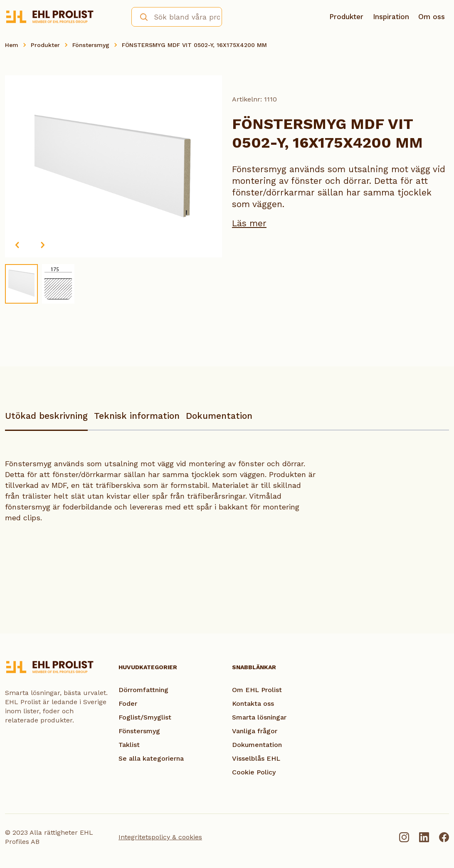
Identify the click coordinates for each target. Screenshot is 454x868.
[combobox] (177, 17)
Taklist (129, 745)
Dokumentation (219, 416)
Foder (128, 704)
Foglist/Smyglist (145, 717)
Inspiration (391, 17)
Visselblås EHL (256, 758)
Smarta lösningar (259, 717)
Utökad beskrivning (46, 416)
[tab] (46, 420)
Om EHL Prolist (257, 690)
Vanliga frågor (255, 731)
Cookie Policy (254, 772)
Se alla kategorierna (151, 758)
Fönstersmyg (91, 45)
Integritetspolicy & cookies (160, 837)
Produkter (346, 17)
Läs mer (249, 223)
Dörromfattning (143, 690)
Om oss (432, 17)
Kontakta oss (253, 704)
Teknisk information (137, 416)
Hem (12, 45)
